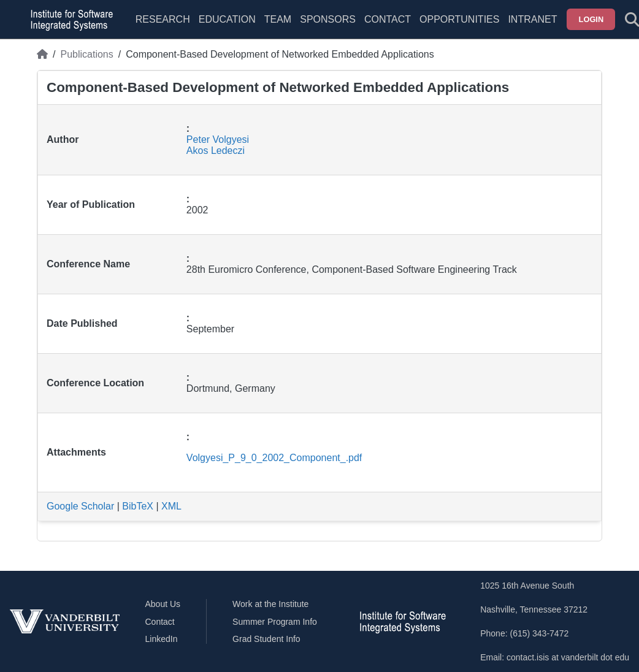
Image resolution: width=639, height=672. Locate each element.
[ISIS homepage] (69, 20)
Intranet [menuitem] (532, 19)
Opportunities (459, 19)
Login (591, 19)
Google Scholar (80, 506)
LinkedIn (162, 639)
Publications (86, 54)
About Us (163, 604)
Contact (388, 19)
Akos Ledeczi (216, 151)
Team (278, 19)
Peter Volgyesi (218, 139)
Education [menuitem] (227, 19)
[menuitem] (278, 27)
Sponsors (328, 19)
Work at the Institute (270, 604)
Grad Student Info (266, 639)
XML (171, 506)
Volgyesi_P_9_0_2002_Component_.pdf (274, 458)
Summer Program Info (275, 622)
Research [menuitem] (163, 19)
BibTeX (138, 506)
